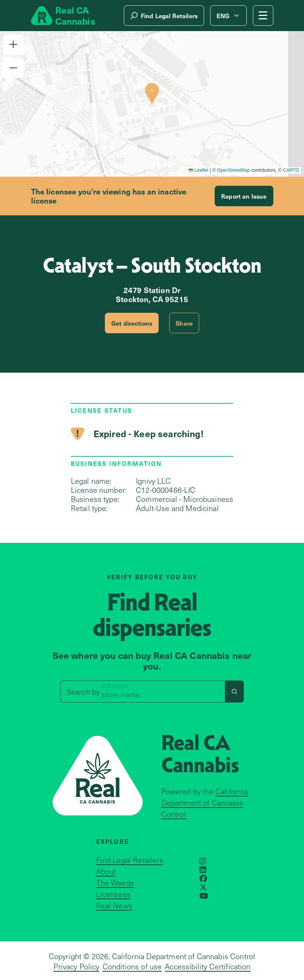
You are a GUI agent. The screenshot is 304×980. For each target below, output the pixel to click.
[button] (13, 44)
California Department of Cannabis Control (205, 803)
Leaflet (199, 170)
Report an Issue (244, 196)
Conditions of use (132, 966)
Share (184, 323)
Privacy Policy (76, 966)
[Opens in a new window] (203, 861)
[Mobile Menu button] (263, 16)
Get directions (132, 323)
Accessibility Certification (207, 966)
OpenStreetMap (233, 170)
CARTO (291, 170)
